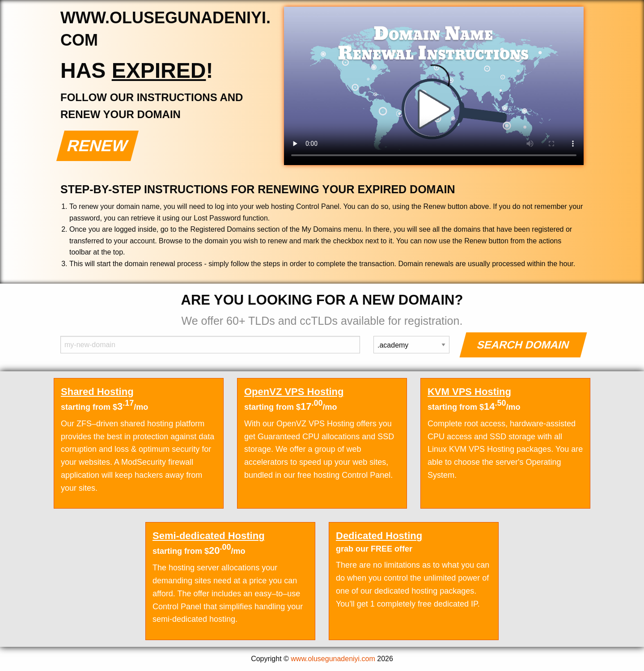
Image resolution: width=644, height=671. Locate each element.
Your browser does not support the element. (434, 86)
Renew (98, 146)
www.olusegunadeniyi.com (333, 659)
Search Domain (523, 345)
